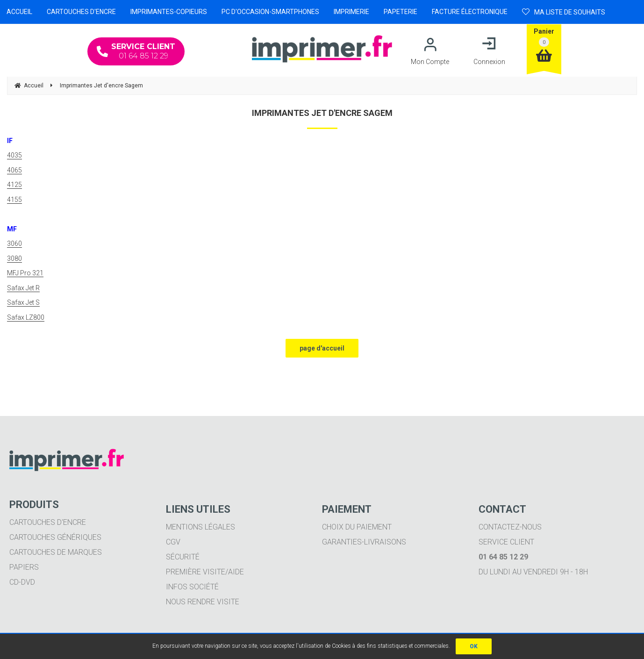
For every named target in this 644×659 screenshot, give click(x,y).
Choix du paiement (357, 527)
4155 (14, 200)
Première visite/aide (205, 572)
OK (474, 646)
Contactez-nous (510, 527)
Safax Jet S (23, 302)
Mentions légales (200, 527)
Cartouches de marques (56, 552)
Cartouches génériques (55, 537)
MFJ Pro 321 (25, 273)
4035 (14, 155)
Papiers (24, 567)
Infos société (192, 587)
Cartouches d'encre (48, 522)
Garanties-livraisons (364, 542)
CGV (173, 542)
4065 (14, 170)
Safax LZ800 (26, 317)
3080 (14, 258)
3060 (14, 244)
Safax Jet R (23, 288)
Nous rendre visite (203, 602)
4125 (14, 185)
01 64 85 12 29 (136, 51)
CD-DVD (22, 582)
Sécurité (183, 557)
